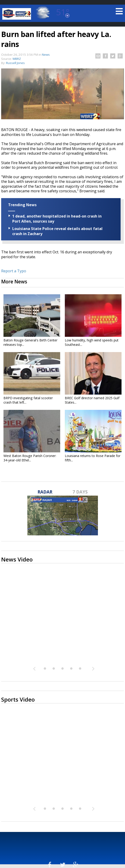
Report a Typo (14, 271)
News (46, 55)
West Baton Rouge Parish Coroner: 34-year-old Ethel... (30, 458)
